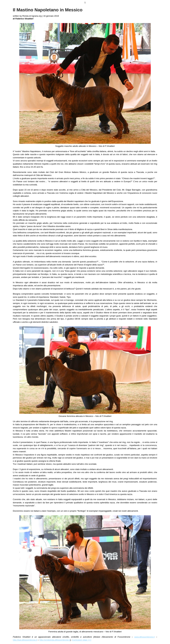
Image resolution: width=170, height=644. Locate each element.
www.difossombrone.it (144, 637)
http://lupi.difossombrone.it (25, 640)
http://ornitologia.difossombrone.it (55, 640)
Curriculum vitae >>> (82, 640)
